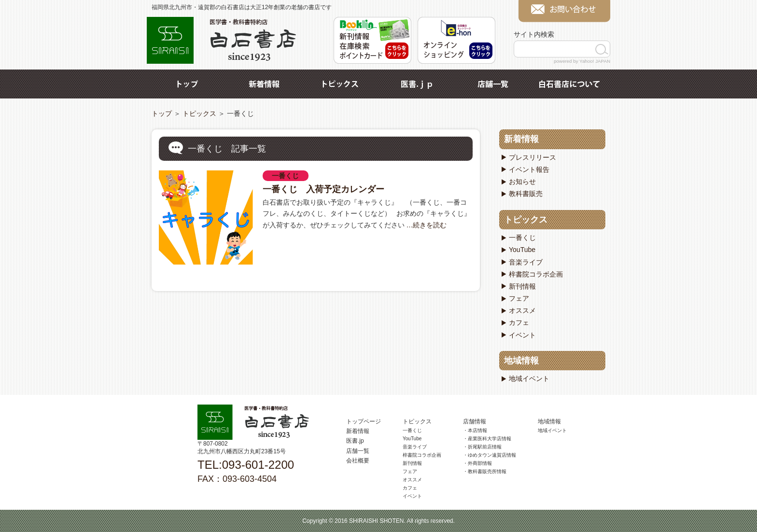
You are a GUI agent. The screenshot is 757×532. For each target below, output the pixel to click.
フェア (519, 298)
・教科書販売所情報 (485, 471)
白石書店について (569, 84)
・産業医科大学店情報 (487, 439)
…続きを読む (426, 225)
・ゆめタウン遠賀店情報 (490, 455)
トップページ (364, 421)
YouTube (522, 250)
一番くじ (285, 176)
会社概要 (358, 461)
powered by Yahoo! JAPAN (582, 61)
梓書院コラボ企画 (536, 274)
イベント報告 (529, 169)
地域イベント (529, 378)
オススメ (522, 310)
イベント (522, 335)
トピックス (340, 84)
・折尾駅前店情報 (482, 447)
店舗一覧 (493, 84)
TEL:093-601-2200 (246, 465)
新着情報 (264, 84)
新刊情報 (522, 286)
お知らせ (522, 182)
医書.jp (417, 84)
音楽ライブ (526, 262)
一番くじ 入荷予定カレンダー (323, 189)
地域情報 (521, 361)
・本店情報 (475, 430)
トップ (188, 84)
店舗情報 (475, 421)
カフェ (519, 322)
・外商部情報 (477, 463)
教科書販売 (526, 194)
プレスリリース (533, 157)
